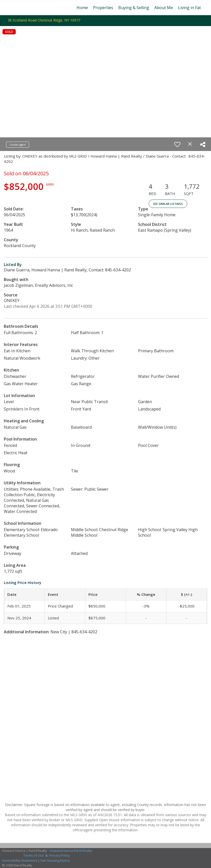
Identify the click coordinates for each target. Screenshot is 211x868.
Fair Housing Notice (55, 860)
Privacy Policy (60, 855)
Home (82, 8)
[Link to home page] (13, 8)
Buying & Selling (134, 8)
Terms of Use (34, 855)
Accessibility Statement (20, 860)
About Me (164, 8)
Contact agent (18, 145)
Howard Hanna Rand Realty (71, 851)
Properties (103, 8)
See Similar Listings (168, 204)
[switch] (177, 144)
